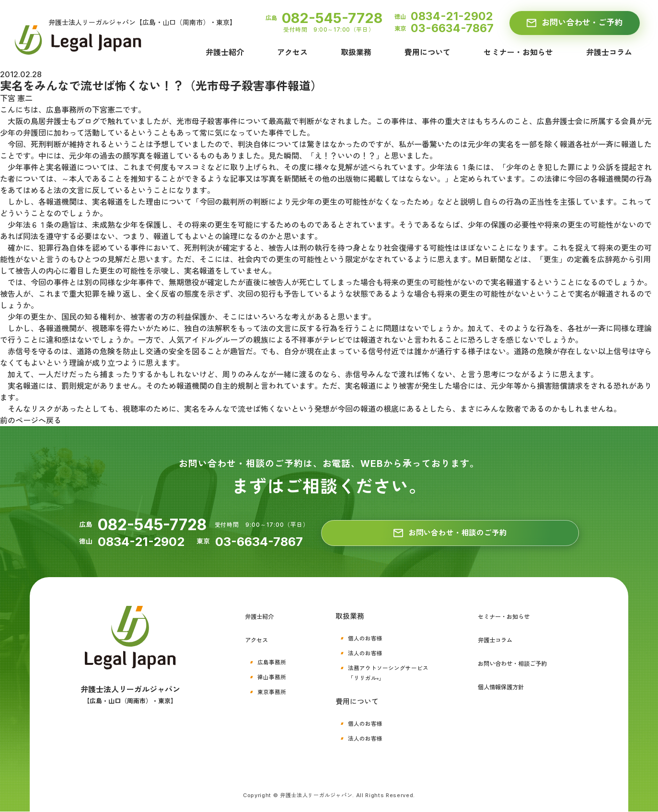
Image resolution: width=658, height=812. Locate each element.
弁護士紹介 (225, 53)
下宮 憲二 (16, 98)
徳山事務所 (274, 676)
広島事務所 (274, 661)
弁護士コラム (609, 53)
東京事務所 (274, 690)
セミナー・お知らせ (518, 53)
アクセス (292, 53)
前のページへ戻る (31, 420)
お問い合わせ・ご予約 (574, 23)
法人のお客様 (361, 653)
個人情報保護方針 (501, 686)
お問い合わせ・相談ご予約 (515, 663)
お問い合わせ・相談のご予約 (450, 533)
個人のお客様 (361, 638)
